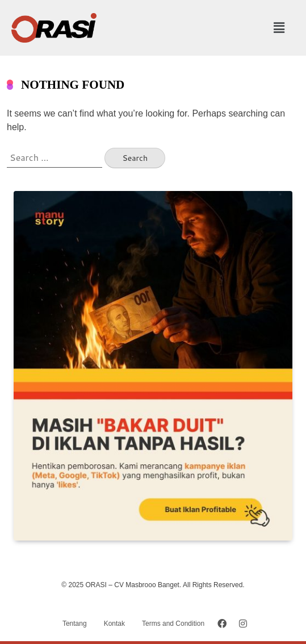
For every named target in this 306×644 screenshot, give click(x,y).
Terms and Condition (173, 624)
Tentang (75, 624)
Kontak (114, 624)
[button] (279, 28)
